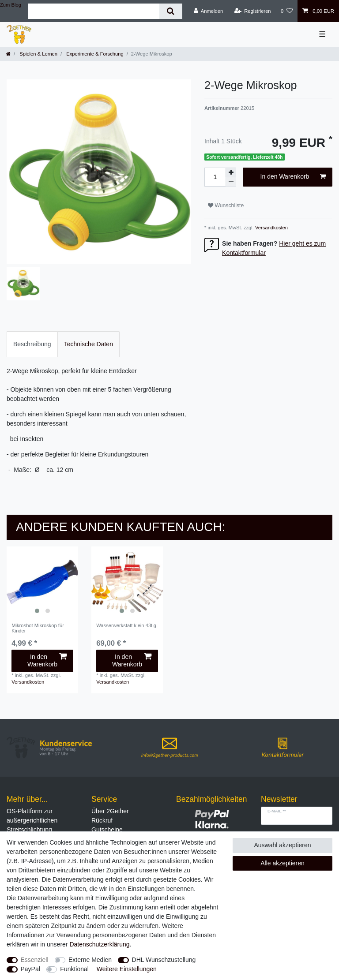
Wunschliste (226, 206)
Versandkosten (271, 228)
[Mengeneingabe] (215, 177)
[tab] (32, 344)
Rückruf (102, 820)
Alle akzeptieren (282, 863)
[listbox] (42, 582)
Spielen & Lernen (38, 54)
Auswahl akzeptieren (282, 845)
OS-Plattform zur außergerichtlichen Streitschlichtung (32, 820)
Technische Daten (89, 344)
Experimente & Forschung (94, 54)
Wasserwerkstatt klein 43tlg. (127, 625)
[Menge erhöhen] (231, 172)
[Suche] (171, 11)
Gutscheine (107, 830)
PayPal (30, 969)
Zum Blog (11, 5)
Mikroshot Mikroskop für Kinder (38, 628)
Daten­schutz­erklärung (99, 944)
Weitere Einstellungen (127, 969)
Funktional (74, 969)
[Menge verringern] (231, 182)
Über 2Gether (110, 811)
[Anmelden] (209, 11)
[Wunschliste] (287, 11)
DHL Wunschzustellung (164, 960)
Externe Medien (90, 960)
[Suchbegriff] (94, 11)
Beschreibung (32, 344)
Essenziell (35, 960)
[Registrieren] (252, 11)
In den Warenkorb (293, 177)
